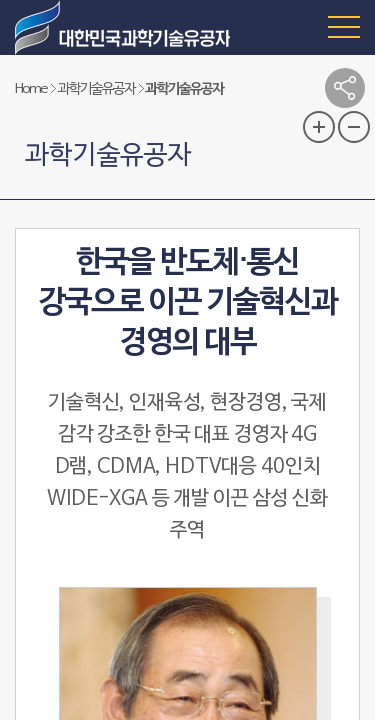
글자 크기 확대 (319, 127)
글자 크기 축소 (354, 127)
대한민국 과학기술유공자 (125, 27)
